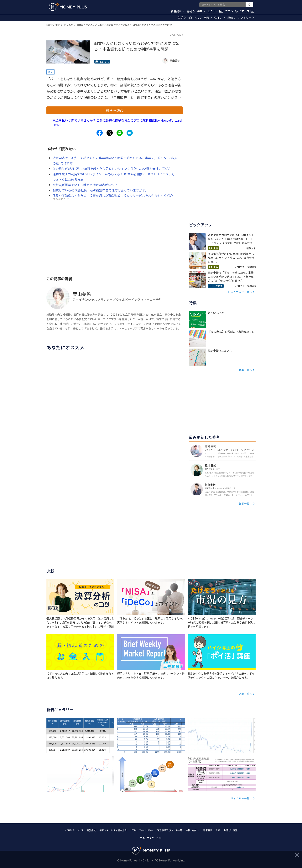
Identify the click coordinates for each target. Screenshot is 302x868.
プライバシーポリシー (142, 830)
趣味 (231, 18)
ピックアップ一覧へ (240, 292)
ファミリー (246, 18)
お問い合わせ (193, 830)
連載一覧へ (246, 694)
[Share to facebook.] (100, 133)
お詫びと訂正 (231, 830)
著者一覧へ (246, 503)
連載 (191, 11)
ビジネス (195, 18)
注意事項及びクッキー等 (170, 830)
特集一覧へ (246, 370)
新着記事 (177, 11)
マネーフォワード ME (151, 838)
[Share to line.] (120, 133)
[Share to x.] (110, 133)
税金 (50, 72)
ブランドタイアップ (240, 11)
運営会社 (91, 830)
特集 (201, 11)
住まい (220, 18)
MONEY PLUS (53, 25)
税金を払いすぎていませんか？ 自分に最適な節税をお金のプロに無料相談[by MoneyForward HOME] (117, 123)
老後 (208, 18)
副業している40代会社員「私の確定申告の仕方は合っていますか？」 (100, 190)
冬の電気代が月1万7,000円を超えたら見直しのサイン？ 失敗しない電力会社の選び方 (112, 169)
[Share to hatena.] (130, 133)
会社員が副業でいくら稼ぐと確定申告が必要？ (85, 185)
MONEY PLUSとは (74, 830)
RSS (218, 830)
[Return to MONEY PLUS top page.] (68, 7)
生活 (182, 18)
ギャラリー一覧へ (242, 798)
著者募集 (208, 830)
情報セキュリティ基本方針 (113, 830)
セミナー (215, 11)
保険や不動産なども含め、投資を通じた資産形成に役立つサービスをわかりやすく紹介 (113, 196)
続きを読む (115, 110)
